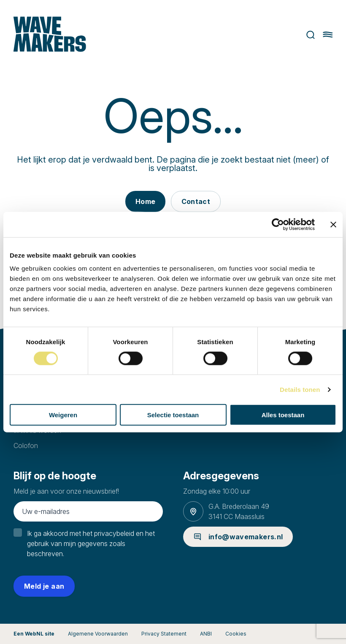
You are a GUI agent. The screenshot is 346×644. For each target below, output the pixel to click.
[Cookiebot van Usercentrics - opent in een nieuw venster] (278, 224)
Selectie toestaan (173, 415)
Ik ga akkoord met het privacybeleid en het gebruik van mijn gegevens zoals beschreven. (91, 543)
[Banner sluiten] (333, 224)
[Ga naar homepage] (50, 35)
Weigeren (63, 415)
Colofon (26, 446)
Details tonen (300, 389)
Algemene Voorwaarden (98, 634)
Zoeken (310, 35)
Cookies (236, 634)
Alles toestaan (283, 415)
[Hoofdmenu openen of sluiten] (327, 35)
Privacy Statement (164, 634)
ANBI (206, 634)
